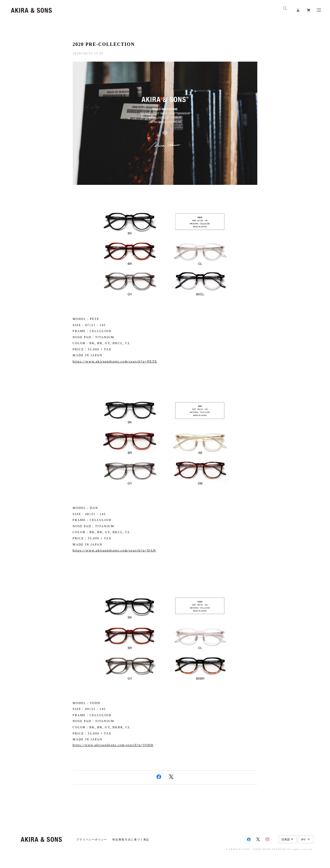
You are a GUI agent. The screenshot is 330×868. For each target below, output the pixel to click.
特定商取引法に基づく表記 (131, 840)
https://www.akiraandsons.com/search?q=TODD (113, 745)
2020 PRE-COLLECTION (104, 44)
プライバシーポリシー (92, 840)
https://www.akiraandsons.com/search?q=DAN (114, 550)
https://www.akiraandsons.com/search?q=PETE (115, 361)
